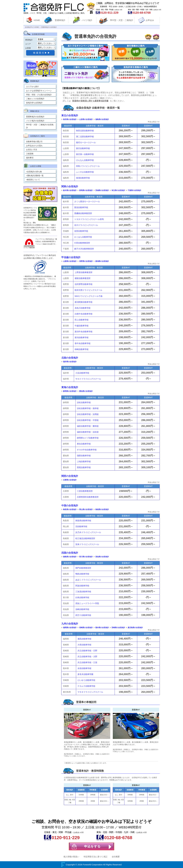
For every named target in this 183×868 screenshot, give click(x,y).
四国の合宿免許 (70, 553)
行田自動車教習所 (82, 243)
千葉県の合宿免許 (134, 190)
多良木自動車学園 (85, 674)
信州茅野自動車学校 (84, 284)
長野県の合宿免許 (86, 261)
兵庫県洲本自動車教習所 (88, 497)
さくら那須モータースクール (87, 201)
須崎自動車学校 (82, 609)
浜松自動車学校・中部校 (88, 420)
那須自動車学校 (81, 207)
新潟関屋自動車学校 (84, 302)
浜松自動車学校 (84, 402)
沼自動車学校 (81, 526)
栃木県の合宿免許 (70, 190)
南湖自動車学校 (83, 178)
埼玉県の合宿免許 (118, 190)
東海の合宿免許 (70, 387)
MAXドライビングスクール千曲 (89, 296)
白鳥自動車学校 (82, 597)
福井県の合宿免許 (70, 362)
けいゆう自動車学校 (86, 680)
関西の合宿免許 (70, 476)
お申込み (150, 20)
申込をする (92, 846)
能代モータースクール (86, 142)
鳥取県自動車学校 (83, 521)
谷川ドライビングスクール (86, 225)
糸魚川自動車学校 (83, 308)
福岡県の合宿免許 (70, 628)
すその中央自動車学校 (87, 450)
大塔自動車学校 (84, 645)
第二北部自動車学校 (85, 137)
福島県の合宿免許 (102, 119)
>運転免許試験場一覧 (35, 176)
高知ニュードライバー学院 (87, 603)
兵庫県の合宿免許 (70, 480)
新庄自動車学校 (83, 148)
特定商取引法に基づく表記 (96, 857)
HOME (37, 20)
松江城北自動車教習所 (85, 538)
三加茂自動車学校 (83, 592)
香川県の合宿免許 (86, 557)
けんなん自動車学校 (85, 160)
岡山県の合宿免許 (86, 509)
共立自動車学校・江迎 (87, 662)
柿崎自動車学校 (82, 349)
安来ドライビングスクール (87, 544)
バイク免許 (87, 20)
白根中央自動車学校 (84, 314)
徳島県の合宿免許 (70, 557)
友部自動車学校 (81, 231)
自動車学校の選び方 (34, 142)
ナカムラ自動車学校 (86, 686)
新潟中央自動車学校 (84, 332)
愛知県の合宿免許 (86, 391)
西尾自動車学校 (84, 467)
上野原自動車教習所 (84, 272)
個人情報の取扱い (71, 857)
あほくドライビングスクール (88, 580)
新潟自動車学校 (82, 337)
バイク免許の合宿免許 (35, 121)
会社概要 (116, 857)
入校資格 (30, 154)
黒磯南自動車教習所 (83, 213)
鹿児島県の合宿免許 (135, 628)
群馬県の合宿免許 (86, 190)
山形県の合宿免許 (86, 119)
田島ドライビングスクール (88, 166)
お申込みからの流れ (34, 146)
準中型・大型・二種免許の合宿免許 (40, 126)
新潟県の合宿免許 (102, 261)
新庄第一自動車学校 (85, 154)
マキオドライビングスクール (90, 692)
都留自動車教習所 (83, 278)
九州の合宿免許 (70, 624)
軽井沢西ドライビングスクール (88, 290)
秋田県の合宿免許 (70, 119)
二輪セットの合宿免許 (35, 99)
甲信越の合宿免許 (71, 257)
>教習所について (33, 180)
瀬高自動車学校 (84, 639)
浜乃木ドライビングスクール (88, 532)
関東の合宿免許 (70, 187)
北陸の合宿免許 (70, 358)
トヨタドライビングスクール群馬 (89, 219)
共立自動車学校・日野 (87, 651)
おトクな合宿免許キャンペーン (39, 91)
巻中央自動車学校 (83, 343)
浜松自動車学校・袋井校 (88, 408)
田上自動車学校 (82, 320)
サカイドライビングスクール (88, 379)
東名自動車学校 (84, 444)
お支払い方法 (32, 150)
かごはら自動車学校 (83, 237)
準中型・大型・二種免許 (122, 20)
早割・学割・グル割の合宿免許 (39, 95)
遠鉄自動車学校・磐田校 (88, 426)
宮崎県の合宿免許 (118, 628)
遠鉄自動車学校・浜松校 (88, 432)
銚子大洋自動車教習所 (84, 249)
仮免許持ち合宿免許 (34, 103)
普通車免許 (60, 20)
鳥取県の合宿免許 (70, 509)
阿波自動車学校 (82, 586)
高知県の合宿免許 (102, 557)
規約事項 (30, 158)
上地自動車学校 (84, 461)
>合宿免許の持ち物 (34, 172)
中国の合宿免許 (70, 506)
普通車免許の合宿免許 (35, 117)
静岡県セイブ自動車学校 (88, 438)
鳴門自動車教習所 (83, 568)
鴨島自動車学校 (82, 574)
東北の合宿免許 (70, 116)
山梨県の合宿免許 (70, 261)
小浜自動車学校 (82, 373)
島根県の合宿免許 (102, 509)
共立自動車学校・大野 (87, 657)
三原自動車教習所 (85, 491)
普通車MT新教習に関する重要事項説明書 (90, 101)
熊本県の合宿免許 (102, 628)
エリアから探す (33, 87)
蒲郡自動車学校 (84, 456)
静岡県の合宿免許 (70, 391)
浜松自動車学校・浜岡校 (88, 414)
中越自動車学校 (82, 326)
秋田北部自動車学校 (85, 131)
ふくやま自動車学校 (85, 172)
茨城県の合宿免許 (102, 190)
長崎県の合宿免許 (86, 628)
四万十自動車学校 (83, 615)
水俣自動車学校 (84, 668)
